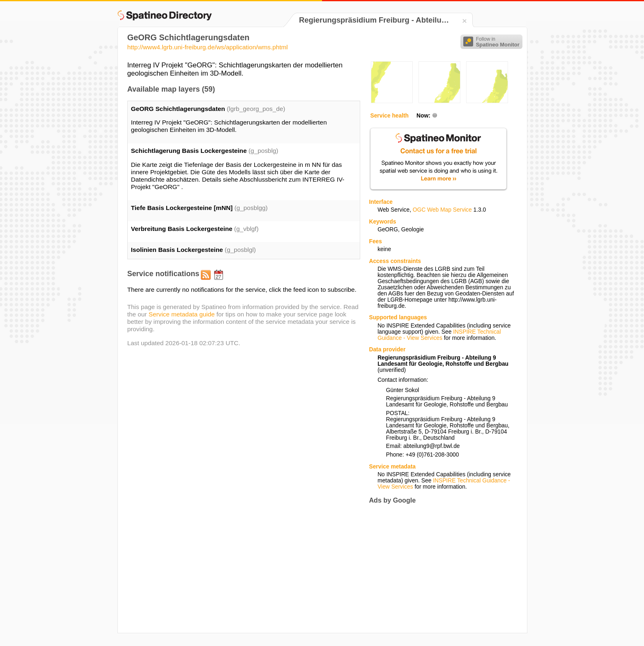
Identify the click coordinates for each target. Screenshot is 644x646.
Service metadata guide (182, 314)
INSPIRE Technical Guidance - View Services (439, 335)
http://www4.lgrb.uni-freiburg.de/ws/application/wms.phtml (208, 47)
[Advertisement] (438, 568)
